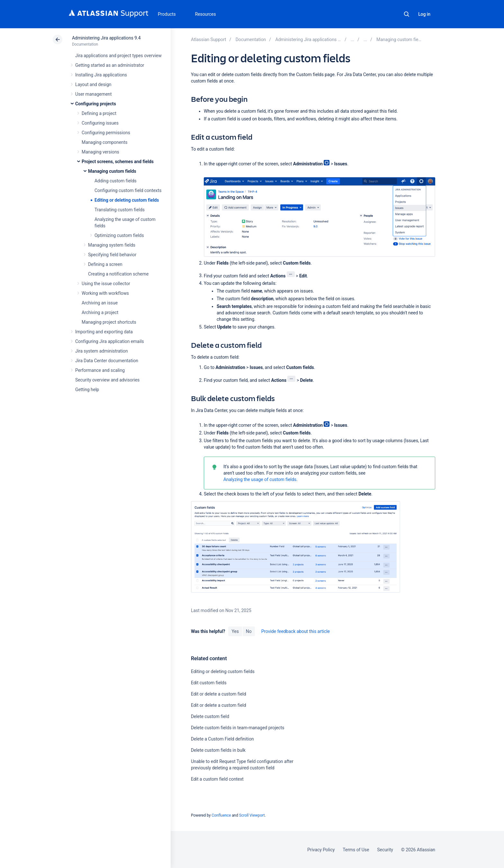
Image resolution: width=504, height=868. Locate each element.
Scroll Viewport (252, 815)
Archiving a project (100, 312)
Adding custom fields (116, 181)
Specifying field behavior (112, 255)
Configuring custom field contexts (128, 190)
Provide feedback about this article (296, 631)
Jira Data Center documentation (107, 361)
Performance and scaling (100, 370)
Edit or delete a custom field (219, 694)
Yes (235, 631)
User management (93, 94)
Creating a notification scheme (118, 274)
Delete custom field (210, 716)
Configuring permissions (106, 133)
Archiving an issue (100, 303)
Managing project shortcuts (109, 322)
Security (385, 850)
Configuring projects (96, 104)
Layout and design (93, 84)
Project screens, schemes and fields (118, 162)
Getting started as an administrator (110, 65)
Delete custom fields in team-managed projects (238, 728)
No (249, 631)
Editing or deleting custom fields (127, 200)
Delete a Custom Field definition (222, 739)
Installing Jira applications (101, 75)
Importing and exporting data (104, 332)
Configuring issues (100, 123)
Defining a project (99, 113)
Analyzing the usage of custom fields (260, 479)
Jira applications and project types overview (118, 56)
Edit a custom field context (217, 779)
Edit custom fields (209, 683)
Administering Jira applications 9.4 (106, 38)
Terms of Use (356, 850)
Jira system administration (102, 351)
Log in (424, 14)
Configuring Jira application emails (110, 341)
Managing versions (100, 152)
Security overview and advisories (107, 380)
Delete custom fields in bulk (218, 750)
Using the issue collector (106, 284)
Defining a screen (105, 264)
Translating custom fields (120, 210)
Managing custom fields (112, 171)
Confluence (221, 815)
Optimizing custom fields (119, 235)
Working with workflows (105, 293)
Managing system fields (112, 245)
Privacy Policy (321, 850)
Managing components (104, 142)
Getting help (87, 390)
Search (407, 14)
